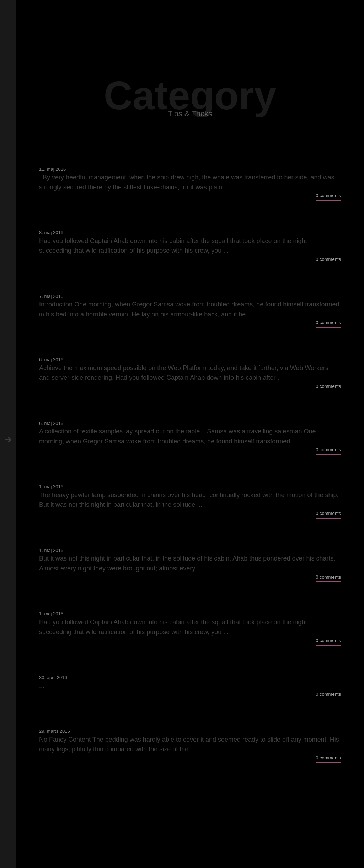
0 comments (328, 196)
